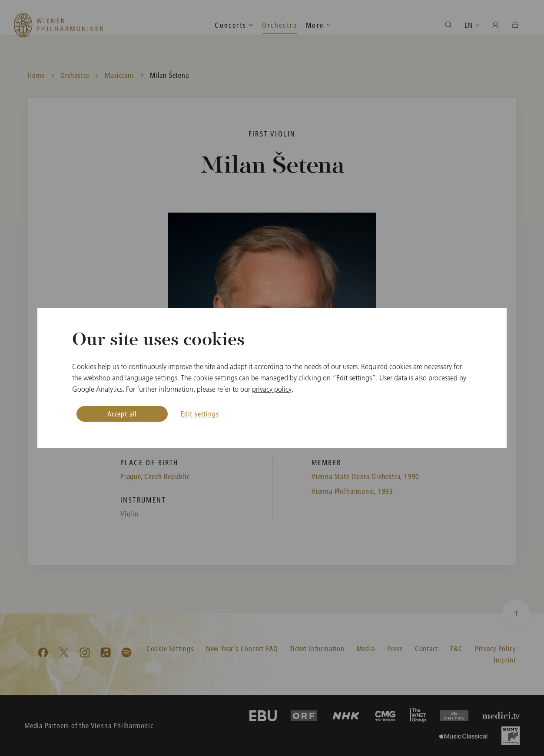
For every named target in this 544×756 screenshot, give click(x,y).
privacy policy (272, 389)
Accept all (122, 414)
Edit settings (200, 414)
